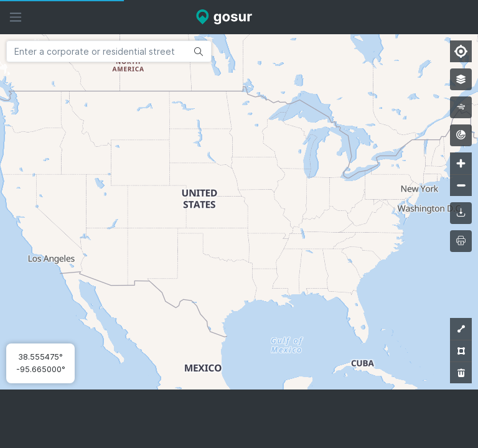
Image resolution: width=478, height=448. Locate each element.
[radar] (461, 135)
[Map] (239, 212)
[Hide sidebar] (16, 17)
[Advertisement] (239, 419)
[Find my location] (461, 51)
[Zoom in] (461, 163)
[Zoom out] (461, 185)
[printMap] (461, 241)
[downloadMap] (461, 213)
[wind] (461, 107)
